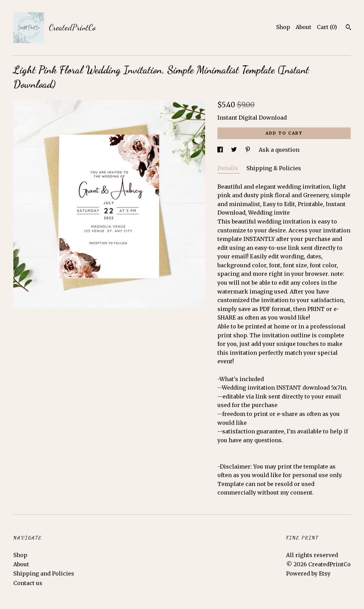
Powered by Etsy (308, 573)
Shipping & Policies (274, 168)
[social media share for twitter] (235, 150)
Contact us (28, 583)
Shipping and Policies (44, 573)
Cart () (327, 27)
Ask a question (279, 150)
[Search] (348, 28)
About (304, 27)
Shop (283, 27)
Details (228, 168)
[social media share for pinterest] (248, 150)
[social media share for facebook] (221, 150)
